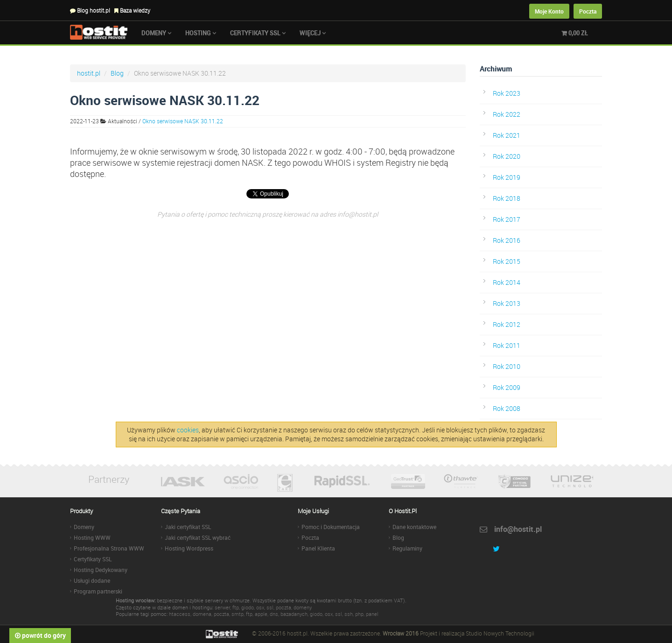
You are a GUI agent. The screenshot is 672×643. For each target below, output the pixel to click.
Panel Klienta (318, 548)
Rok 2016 (507, 240)
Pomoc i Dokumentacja (331, 527)
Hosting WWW (92, 537)
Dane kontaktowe (414, 527)
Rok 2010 (507, 366)
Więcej (313, 33)
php (359, 614)
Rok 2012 (507, 324)
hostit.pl (89, 73)
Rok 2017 (507, 219)
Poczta (588, 11)
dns (274, 614)
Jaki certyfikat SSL (188, 527)
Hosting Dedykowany (101, 570)
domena (202, 614)
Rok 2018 (507, 198)
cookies (188, 430)
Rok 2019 (507, 177)
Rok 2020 (507, 156)
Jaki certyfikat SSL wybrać (198, 537)
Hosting (201, 33)
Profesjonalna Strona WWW (109, 548)
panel (372, 614)
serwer (222, 607)
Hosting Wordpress (189, 548)
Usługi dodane (92, 580)
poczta (283, 607)
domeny (303, 607)
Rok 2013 (507, 303)
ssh (349, 614)
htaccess (180, 614)
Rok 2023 (507, 93)
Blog (117, 73)
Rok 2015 (507, 261)
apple (261, 614)
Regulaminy (407, 548)
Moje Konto (549, 11)
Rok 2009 (507, 387)
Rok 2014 (507, 282)
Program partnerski (98, 591)
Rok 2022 (507, 114)
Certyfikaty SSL (258, 33)
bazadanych (294, 614)
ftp (236, 607)
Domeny (156, 33)
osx (260, 607)
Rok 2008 (507, 408)
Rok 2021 (507, 135)
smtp (238, 614)
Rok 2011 (507, 345)
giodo (248, 607)
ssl (270, 607)
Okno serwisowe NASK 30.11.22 (183, 121)
